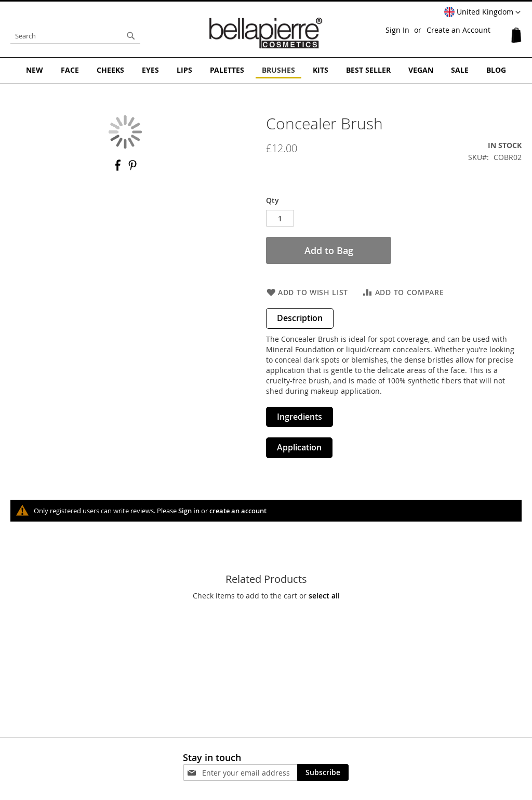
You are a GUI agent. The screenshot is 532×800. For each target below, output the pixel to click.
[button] (482, 12)
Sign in (189, 511)
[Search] (131, 36)
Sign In (397, 30)
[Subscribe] (323, 772)
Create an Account (458, 30)
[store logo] (266, 33)
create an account (238, 511)
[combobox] (75, 36)
